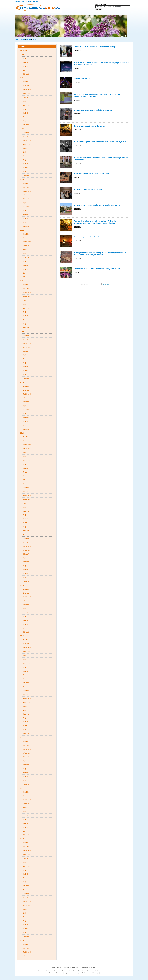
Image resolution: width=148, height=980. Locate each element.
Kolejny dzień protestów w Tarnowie (89, 126)
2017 (22, 484)
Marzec (26, 66)
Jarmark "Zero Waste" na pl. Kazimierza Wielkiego (95, 47)
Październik (27, 90)
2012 (22, 737)
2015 (22, 585)
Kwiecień (26, 62)
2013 (22, 687)
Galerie (29, 40)
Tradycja (81, 971)
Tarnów (40, 971)
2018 (22, 433)
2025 (22, 78)
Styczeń (26, 74)
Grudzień (26, 82)
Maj (24, 58)
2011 (22, 788)
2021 (22, 281)
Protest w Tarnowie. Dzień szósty (88, 189)
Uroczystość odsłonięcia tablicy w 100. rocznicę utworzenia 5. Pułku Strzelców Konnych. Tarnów (100, 254)
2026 (22, 54)
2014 (22, 636)
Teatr (51, 973)
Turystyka (72, 971)
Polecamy (95, 973)
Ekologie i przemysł (103, 971)
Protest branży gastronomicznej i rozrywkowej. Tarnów (97, 205)
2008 (22, 940)
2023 (22, 179)
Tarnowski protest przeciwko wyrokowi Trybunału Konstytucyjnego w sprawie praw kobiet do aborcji (96, 222)
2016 (22, 534)
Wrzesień (26, 93)
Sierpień (26, 97)
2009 (22, 890)
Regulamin (76, 967)
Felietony (59, 973)
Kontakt (28, 2)
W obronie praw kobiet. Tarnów (87, 237)
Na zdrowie (90, 971)
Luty (25, 70)
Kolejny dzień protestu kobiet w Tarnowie (92, 173)
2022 (22, 230)
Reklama (35, 2)
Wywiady (68, 973)
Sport (64, 971)
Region (48, 971)
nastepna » (107, 284)
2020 (34, 40)
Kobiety (76, 973)
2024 (22, 129)
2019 (22, 382)
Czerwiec (26, 105)
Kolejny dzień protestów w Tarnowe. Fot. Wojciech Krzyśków (100, 142)
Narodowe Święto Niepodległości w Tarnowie (93, 110)
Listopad (26, 86)
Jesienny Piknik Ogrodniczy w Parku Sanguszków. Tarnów (99, 269)
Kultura (56, 971)
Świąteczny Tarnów (82, 78)
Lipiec (25, 101)
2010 (22, 839)
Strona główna (19, 2)
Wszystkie (24, 51)
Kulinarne (85, 973)
